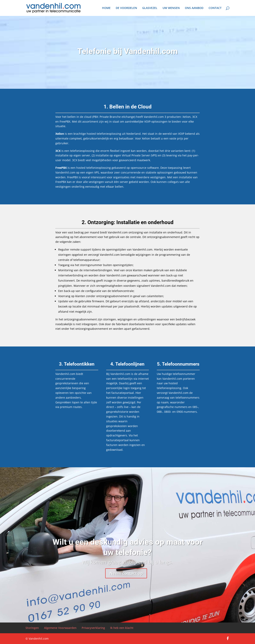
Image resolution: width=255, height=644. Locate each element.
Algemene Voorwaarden (60, 628)
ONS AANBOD (194, 8)
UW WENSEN (171, 8)
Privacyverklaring (93, 628)
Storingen (32, 628)
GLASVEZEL (150, 8)
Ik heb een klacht (122, 628)
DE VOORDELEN (126, 8)
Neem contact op (126, 573)
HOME (106, 8)
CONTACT (215, 8)
